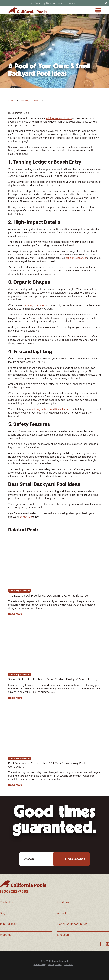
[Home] (27, 10)
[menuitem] (40, 965)
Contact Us (7, 902)
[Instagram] (107, 944)
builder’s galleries (76, 258)
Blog (3, 913)
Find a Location (75, 859)
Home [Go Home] (11, 101)
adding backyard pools (59, 118)
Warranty (6, 935)
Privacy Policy (55, 965)
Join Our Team (9, 924)
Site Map (69, 965)
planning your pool (34, 305)
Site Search (64, 935)
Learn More (71, 3)
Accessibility (40, 965)
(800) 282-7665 (14, 891)
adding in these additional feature (51, 409)
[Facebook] (101, 944)
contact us (26, 517)
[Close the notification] (106, 3)
